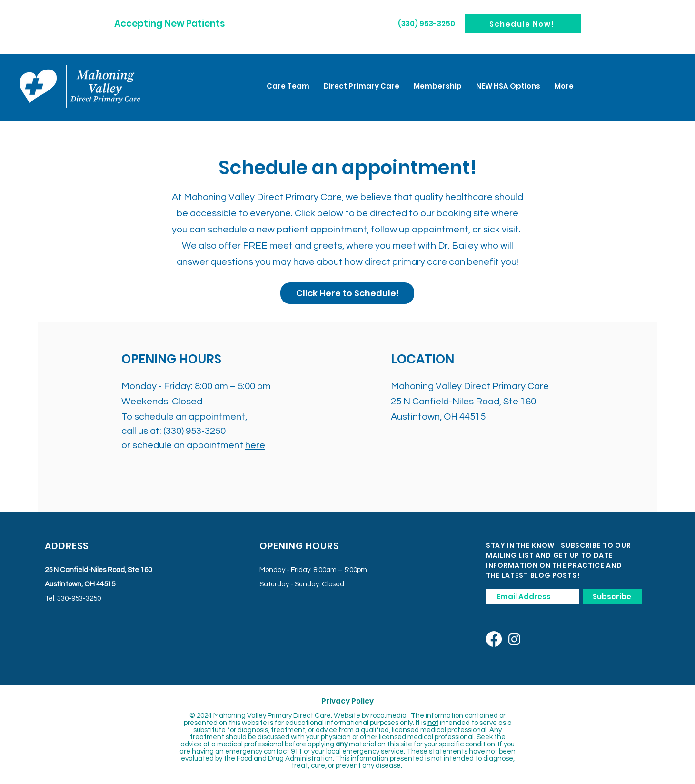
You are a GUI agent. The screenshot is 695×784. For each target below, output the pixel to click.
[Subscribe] (612, 597)
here (255, 445)
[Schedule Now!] (523, 24)
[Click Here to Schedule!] (347, 293)
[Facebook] (494, 639)
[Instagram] (514, 639)
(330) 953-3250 (194, 431)
